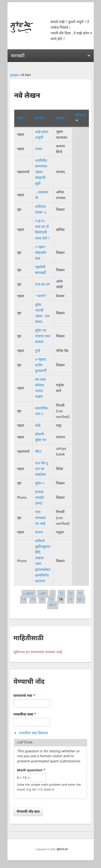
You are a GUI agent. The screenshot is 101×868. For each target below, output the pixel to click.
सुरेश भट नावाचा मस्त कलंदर (43, 336)
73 (80, 594)
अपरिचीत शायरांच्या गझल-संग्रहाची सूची (41, 172)
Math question (31, 770)
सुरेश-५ (40, 483)
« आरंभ (29, 594)
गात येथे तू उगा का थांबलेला (41, 469)
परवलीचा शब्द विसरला (33, 733)
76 (42, 600)
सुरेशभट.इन (62, 850)
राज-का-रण (42, 285)
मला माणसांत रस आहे (40, 518)
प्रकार (21, 118)
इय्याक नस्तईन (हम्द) (39, 498)
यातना (39, 532)
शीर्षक (39, 118)
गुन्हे (37, 351)
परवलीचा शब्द (25, 715)
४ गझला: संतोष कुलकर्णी (41, 365)
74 (23, 600)
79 (70, 600)
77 (51, 600)
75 (33, 600)
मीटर (38, 452)
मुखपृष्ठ (14, 75)
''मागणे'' (41, 296)
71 (61, 594)
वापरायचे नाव (24, 696)
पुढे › (81, 600)
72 (71, 594)
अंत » (53, 605)
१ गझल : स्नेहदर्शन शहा (41, 253)
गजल (39, 149)
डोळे (38, 426)
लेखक (60, 118)
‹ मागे (43, 594)
